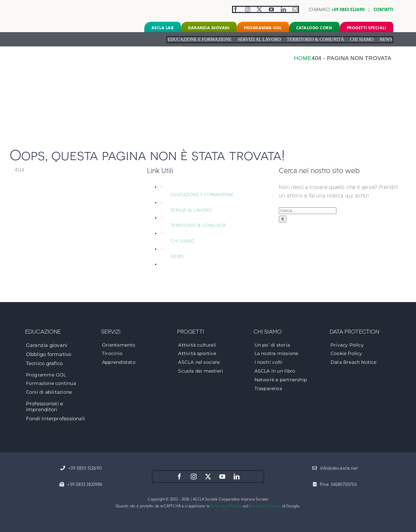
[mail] (295, 9)
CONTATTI (383, 9)
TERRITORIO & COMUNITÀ (198, 225)
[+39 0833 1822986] (81, 485)
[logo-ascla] (44, 6)
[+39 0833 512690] (81, 468)
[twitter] (260, 9)
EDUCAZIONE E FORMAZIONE (202, 195)
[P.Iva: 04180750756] (335, 485)
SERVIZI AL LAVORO (191, 210)
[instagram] (248, 9)
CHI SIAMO (182, 241)
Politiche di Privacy (226, 506)
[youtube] (272, 9)
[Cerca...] (308, 211)
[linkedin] (284, 9)
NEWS (177, 256)
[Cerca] (283, 219)
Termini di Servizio (266, 506)
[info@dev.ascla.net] (335, 468)
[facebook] (236, 9)
